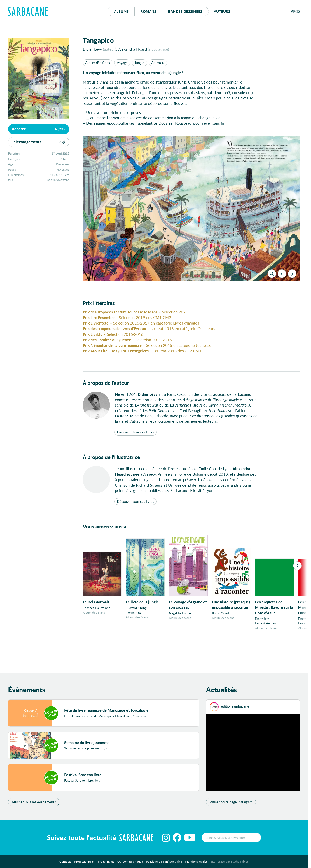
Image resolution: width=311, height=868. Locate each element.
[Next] (292, 283)
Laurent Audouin (266, 637)
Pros (296, 11)
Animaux (158, 63)
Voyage (122, 63)
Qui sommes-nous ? (130, 863)
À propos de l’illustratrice (111, 467)
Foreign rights (105, 863)
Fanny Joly (262, 632)
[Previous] (282, 283)
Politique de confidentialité (164, 863)
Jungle (139, 63)
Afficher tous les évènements (34, 803)
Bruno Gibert (221, 627)
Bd (185, 11)
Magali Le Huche (180, 627)
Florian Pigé (134, 626)
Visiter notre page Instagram (231, 803)
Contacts (65, 863)
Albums (121, 11)
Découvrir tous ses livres (135, 442)
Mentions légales (196, 863)
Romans (148, 11)
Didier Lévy (92, 49)
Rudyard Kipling (136, 622)
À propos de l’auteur (106, 392)
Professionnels (84, 863)
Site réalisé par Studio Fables (229, 863)
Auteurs (222, 11)
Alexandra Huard (132, 49)
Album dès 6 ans (98, 63)
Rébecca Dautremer (96, 622)
